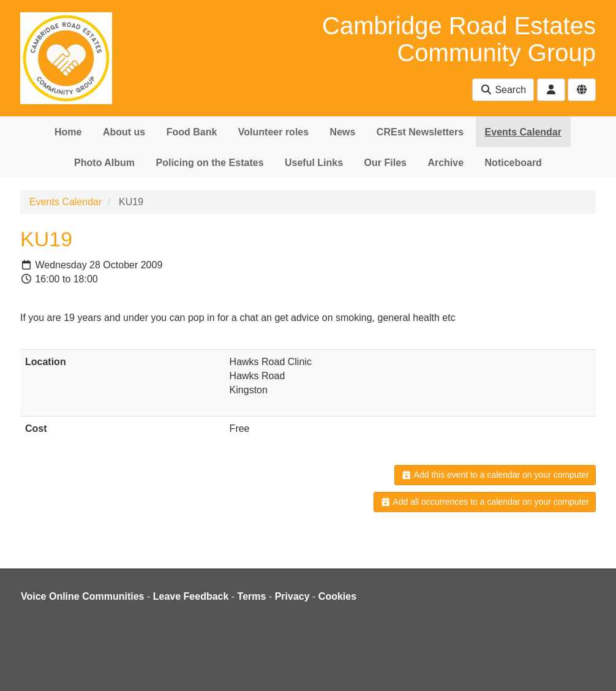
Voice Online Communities (83, 596)
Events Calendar (523, 132)
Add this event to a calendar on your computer (495, 475)
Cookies (337, 596)
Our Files (385, 163)
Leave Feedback (191, 596)
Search (503, 90)
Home (68, 132)
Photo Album (104, 163)
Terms (252, 596)
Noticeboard (513, 163)
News (343, 132)
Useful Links (314, 163)
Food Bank (192, 132)
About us (124, 132)
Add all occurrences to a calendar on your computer (485, 502)
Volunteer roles (273, 132)
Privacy (292, 596)
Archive (445, 163)
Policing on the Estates (210, 163)
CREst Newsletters (420, 132)
